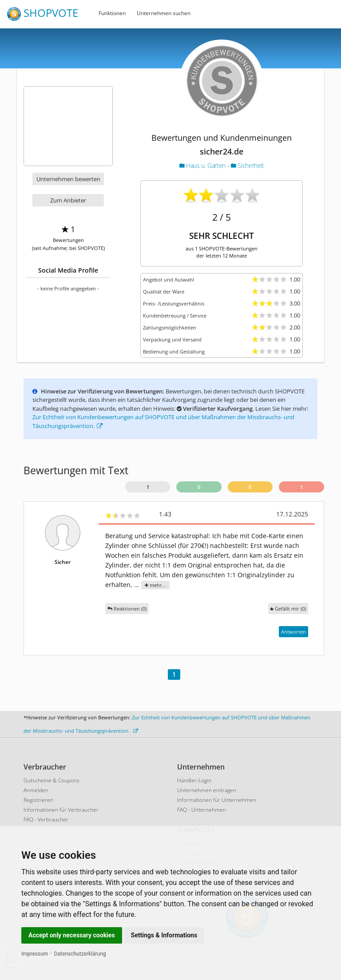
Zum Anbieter (68, 200)
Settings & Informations (164, 935)
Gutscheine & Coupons (52, 780)
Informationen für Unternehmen (217, 800)
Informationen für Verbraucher (61, 810)
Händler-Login (194, 780)
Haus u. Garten (203, 165)
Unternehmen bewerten (68, 179)
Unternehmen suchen (164, 13)
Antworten (293, 632)
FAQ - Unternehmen (202, 810)
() (288, 609)
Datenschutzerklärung (80, 954)
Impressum (35, 954)
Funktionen (112, 13)
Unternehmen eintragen (207, 790)
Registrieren (38, 800)
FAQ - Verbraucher (46, 819)
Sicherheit (248, 165)
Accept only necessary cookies (72, 935)
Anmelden (36, 790)
